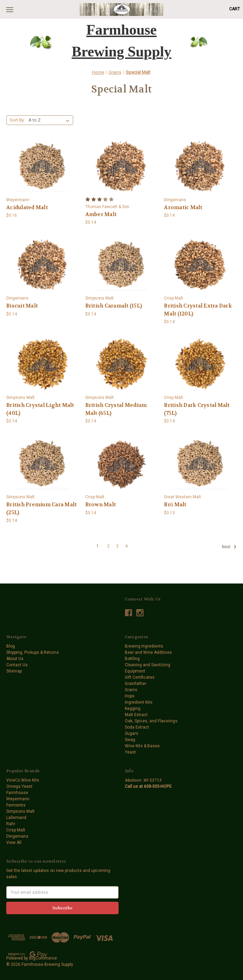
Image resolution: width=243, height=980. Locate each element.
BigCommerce (43, 958)
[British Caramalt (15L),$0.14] (122, 265)
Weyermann (18, 799)
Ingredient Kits (139, 702)
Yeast (130, 752)
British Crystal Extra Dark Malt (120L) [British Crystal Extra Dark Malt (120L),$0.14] (198, 310)
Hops (130, 696)
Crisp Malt (16, 830)
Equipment (135, 671)
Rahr (11, 824)
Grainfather (136, 684)
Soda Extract (137, 727)
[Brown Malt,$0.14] (122, 464)
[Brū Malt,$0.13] (200, 464)
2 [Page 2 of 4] (108, 546)
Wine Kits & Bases (142, 746)
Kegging (133, 709)
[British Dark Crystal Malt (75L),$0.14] (200, 364)
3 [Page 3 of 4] (117, 546)
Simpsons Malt (20, 811)
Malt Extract (136, 715)
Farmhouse (17, 793)
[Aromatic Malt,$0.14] (200, 167)
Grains (131, 690)
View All (14, 843)
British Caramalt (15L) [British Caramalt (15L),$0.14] (114, 306)
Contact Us (17, 665)
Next (229, 547)
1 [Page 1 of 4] (98, 546)
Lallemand (16, 818)
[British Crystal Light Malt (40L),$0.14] (43, 364)
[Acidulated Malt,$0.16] (43, 167)
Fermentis (16, 805)
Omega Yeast (19, 786)
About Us (15, 659)
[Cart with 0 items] (235, 9)
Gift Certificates (140, 677)
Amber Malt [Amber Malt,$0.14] (101, 214)
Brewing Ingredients (144, 646)
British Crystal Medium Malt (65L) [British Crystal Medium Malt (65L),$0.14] (116, 409)
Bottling (132, 659)
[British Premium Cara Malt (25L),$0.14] (43, 464)
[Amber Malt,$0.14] (122, 167)
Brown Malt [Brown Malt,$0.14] (101, 505)
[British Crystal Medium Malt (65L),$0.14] (122, 364)
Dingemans (17, 836)
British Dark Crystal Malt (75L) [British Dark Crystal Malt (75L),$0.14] (197, 409)
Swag (130, 740)
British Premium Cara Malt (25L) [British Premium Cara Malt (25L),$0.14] (41, 509)
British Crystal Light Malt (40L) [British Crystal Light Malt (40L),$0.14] (40, 409)
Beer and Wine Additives (148, 652)
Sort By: (17, 120)
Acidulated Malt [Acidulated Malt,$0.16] (27, 207)
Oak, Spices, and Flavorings (151, 721)
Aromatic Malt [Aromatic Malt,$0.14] (183, 207)
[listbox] (50, 120)
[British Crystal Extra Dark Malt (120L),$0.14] (200, 265)
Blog (11, 646)
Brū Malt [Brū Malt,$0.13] (175, 505)
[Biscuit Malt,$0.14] (43, 265)
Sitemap (14, 671)
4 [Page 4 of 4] (126, 546)
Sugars (132, 733)
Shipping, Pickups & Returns (33, 652)
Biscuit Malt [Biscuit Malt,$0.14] (22, 306)
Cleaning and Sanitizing (147, 665)
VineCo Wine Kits (23, 780)
